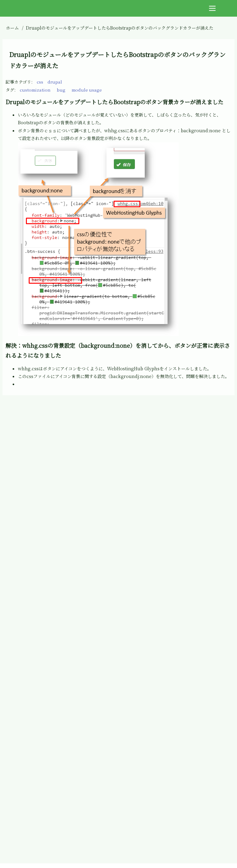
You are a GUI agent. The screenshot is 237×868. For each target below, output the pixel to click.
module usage (89, 90)
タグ (10, 90)
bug (62, 90)
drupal (55, 82)
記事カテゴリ (18, 82)
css (40, 82)
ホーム (12, 28)
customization (36, 90)
